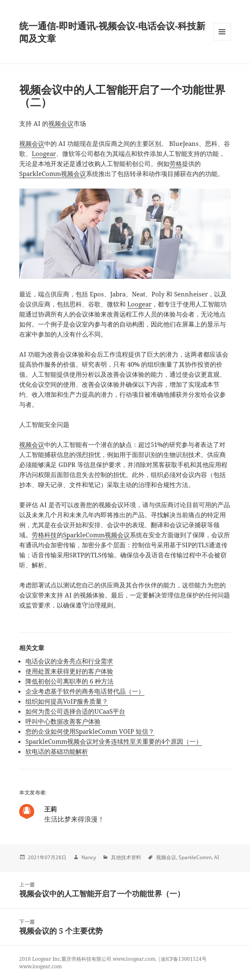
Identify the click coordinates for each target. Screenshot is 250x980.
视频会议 (61, 123)
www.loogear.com (40, 966)
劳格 (176, 163)
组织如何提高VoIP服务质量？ (67, 701)
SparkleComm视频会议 (53, 174)
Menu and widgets (222, 40)
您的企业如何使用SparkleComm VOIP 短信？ (90, 731)
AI (217, 857)
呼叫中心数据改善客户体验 (63, 721)
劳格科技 (44, 535)
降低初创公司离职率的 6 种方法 (69, 681)
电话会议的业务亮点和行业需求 (69, 661)
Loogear (44, 153)
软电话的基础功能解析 (57, 751)
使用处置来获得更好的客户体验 (69, 671)
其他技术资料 (126, 857)
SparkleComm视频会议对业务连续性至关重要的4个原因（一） (114, 741)
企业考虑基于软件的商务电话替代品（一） (85, 691)
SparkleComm (195, 857)
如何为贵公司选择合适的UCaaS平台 (75, 711)
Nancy (89, 857)
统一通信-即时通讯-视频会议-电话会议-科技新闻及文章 (112, 32)
